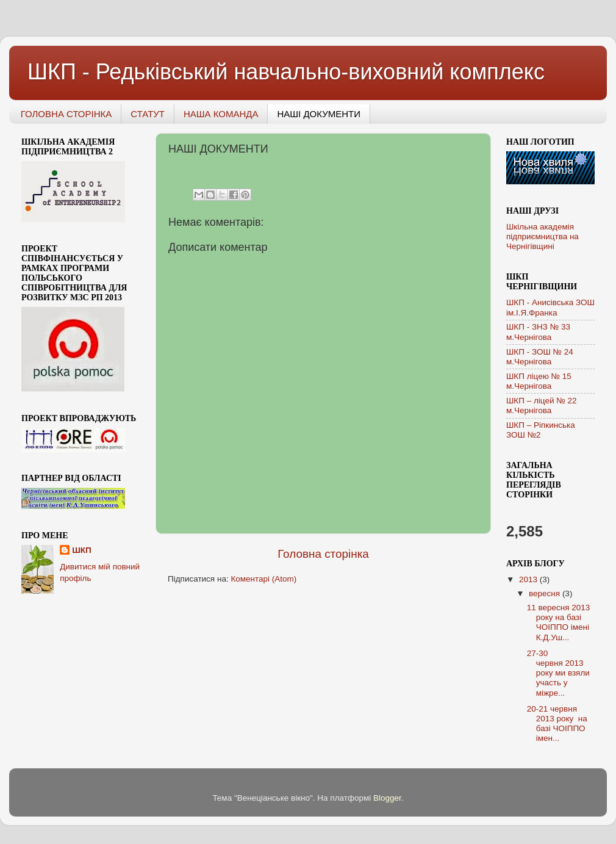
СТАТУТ (148, 114)
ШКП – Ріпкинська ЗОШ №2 (541, 430)
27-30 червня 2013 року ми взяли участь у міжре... (558, 673)
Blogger (387, 798)
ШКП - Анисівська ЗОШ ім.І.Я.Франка (550, 307)
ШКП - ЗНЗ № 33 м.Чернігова (538, 332)
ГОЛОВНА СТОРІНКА (66, 114)
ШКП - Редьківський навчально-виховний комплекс (286, 72)
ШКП (82, 550)
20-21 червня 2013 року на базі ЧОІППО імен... (557, 724)
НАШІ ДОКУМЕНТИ (318, 114)
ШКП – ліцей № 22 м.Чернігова (541, 406)
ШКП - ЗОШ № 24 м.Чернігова (540, 357)
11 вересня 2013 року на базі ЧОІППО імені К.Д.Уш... (559, 622)
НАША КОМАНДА (221, 114)
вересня (546, 593)
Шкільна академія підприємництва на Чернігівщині (543, 236)
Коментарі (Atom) (263, 579)
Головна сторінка (323, 554)
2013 (529, 579)
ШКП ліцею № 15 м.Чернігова (539, 381)
